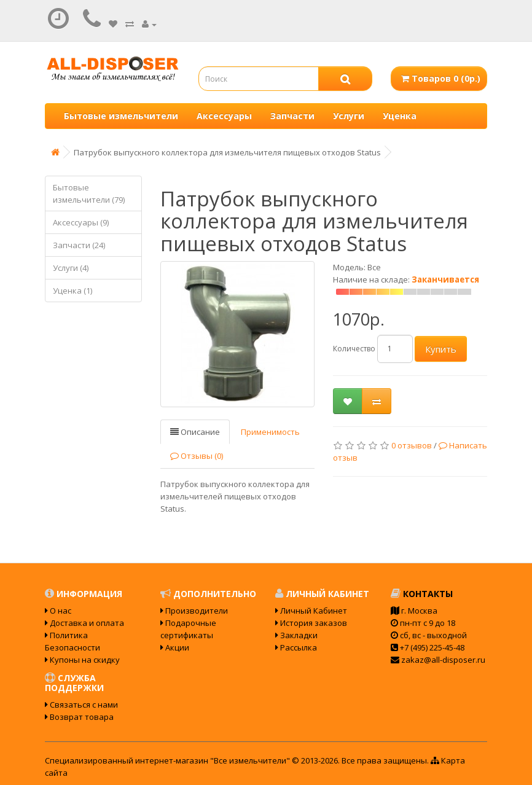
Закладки (296, 635)
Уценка (400, 116)
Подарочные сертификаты (188, 629)
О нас (58, 611)
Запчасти (292, 116)
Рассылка (296, 647)
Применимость (270, 432)
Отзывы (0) (197, 456)
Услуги (349, 116)
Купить (441, 349)
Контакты (422, 594)
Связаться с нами (81, 705)
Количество (354, 349)
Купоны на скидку (82, 660)
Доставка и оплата (84, 623)
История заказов (311, 623)
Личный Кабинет (311, 611)
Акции (175, 647)
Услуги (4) (71, 268)
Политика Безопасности (72, 641)
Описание (195, 432)
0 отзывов (412, 445)
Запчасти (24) (79, 245)
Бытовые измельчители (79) (89, 193)
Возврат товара (79, 717)
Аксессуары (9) (81, 222)
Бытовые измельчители (121, 116)
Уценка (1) (72, 291)
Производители (194, 611)
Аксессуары (224, 116)
